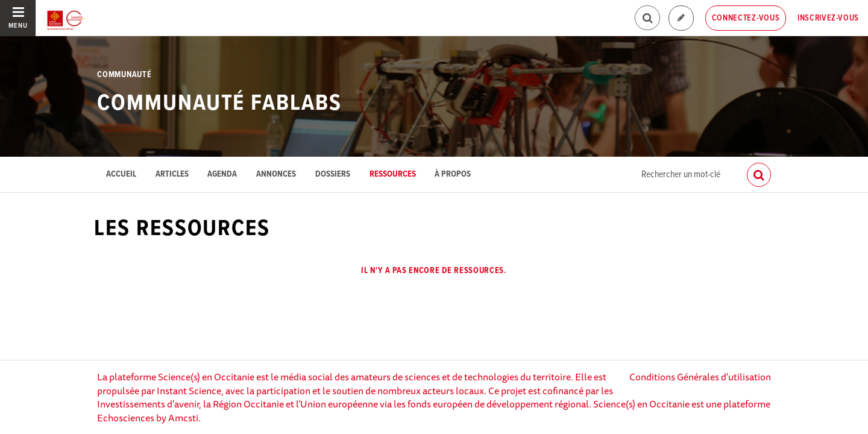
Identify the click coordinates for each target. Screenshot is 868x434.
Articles (172, 175)
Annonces (276, 175)
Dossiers (333, 175)
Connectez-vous (746, 18)
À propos (453, 175)
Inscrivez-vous (828, 18)
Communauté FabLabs (219, 104)
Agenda (222, 175)
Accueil (121, 175)
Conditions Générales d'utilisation (700, 377)
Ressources (393, 175)
